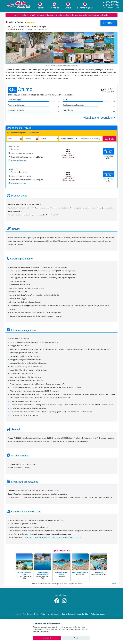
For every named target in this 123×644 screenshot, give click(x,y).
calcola (110, 139)
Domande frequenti (85, 6)
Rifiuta (76, 638)
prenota (109, 23)
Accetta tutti (47, 638)
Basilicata (25, 15)
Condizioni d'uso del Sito (78, 614)
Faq (64, 614)
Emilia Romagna (51, 15)
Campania (40, 15)
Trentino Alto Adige (102, 15)
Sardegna (78, 15)
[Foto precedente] (9, 48)
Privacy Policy (40, 614)
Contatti (68, 6)
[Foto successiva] (51, 48)
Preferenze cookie (98, 614)
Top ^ (114, 583)
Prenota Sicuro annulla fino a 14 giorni (26, 157)
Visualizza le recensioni (99, 118)
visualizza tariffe (109, 151)
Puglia (71, 15)
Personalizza (45, 632)
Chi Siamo (27, 614)
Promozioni (54, 6)
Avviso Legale (54, 614)
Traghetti (40, 6)
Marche (65, 15)
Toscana (91, 15)
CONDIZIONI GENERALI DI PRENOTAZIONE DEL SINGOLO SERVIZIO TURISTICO (53, 538)
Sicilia (85, 15)
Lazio (60, 15)
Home (18, 614)
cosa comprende (18, 160)
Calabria (32, 15)
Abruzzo (18, 15)
